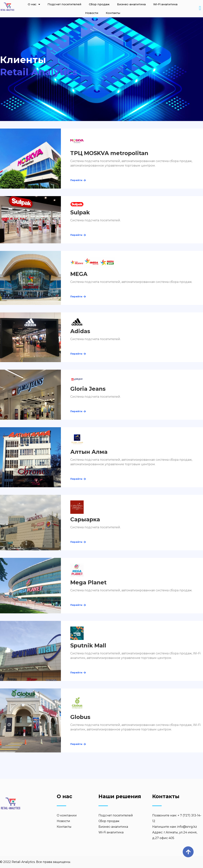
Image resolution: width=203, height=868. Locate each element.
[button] (76, 180)
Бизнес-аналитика (131, 4)
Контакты (113, 13)
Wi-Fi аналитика (165, 4)
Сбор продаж (99, 4)
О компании (67, 815)
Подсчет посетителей (64, 4)
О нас (34, 4)
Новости (92, 13)
